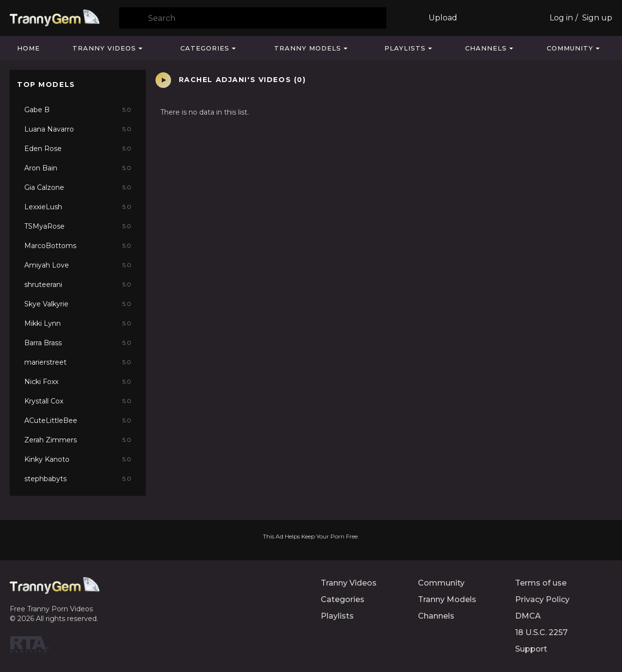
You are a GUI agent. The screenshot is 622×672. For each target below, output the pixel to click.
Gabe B (78, 110)
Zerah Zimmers (78, 440)
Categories (205, 48)
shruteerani (78, 285)
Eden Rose (78, 149)
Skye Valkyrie (78, 304)
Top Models (46, 84)
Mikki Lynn (78, 323)
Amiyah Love (78, 265)
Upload (443, 18)
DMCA (528, 616)
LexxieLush (78, 207)
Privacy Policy (542, 599)
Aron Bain (78, 168)
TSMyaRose (78, 226)
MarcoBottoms (78, 246)
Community (570, 48)
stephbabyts (78, 479)
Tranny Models (308, 48)
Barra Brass (78, 343)
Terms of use (541, 583)
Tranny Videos (104, 48)
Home (28, 48)
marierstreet (78, 362)
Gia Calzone (78, 187)
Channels (486, 48)
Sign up (597, 18)
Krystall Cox (78, 401)
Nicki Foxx (78, 382)
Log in (561, 18)
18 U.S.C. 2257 (541, 632)
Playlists (405, 48)
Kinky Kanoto (78, 459)
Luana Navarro (78, 129)
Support (531, 649)
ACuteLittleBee (78, 420)
